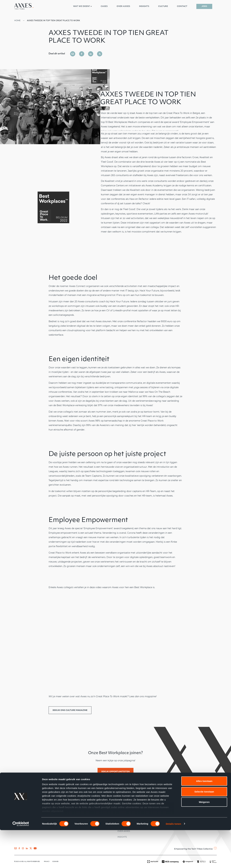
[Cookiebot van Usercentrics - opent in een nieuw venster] (21, 862)
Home (17, 20)
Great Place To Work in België (183, 113)
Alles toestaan (204, 819)
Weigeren (204, 840)
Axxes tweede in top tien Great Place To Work (53, 20)
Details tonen (173, 862)
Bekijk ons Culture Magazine (70, 710)
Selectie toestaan (204, 829)
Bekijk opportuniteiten (116, 772)
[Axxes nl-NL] (24, 6)
